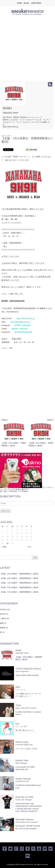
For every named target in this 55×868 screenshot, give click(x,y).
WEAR (3, 614)
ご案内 (10, 348)
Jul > (30, 547)
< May (4, 547)
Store (19, 3)
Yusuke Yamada (23, 779)
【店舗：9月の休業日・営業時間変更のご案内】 (20, 574)
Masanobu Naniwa (24, 819)
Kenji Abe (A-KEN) (24, 797)
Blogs (26, 3)
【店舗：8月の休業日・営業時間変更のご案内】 (20, 578)
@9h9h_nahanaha (23, 325)
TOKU (18, 705)
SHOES (3, 609)
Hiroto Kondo (22, 742)
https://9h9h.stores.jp (11, 127)
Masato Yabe (22, 760)
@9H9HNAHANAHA (23, 332)
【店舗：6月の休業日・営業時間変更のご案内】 (20, 587)
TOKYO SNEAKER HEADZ (28, 669)
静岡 (2, 623)
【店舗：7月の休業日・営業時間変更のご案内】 (20, 583)
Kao (17, 724)
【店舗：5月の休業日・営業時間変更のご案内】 (20, 592)
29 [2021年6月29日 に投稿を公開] (7, 543)
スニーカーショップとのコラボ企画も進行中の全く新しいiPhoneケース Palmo (27, 489)
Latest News (36, 3)
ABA (18, 687)
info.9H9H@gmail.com (20, 322)
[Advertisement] (27, 52)
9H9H (7, 108)
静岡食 (3, 628)
